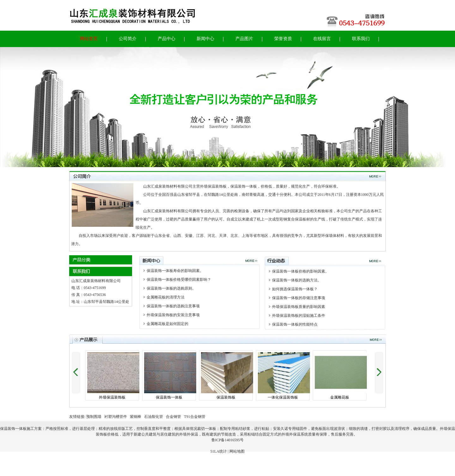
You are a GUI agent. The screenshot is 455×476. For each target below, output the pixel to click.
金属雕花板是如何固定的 (166, 324)
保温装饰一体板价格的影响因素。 (299, 271)
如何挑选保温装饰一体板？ (293, 289)
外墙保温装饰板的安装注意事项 (171, 315)
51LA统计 (219, 451)
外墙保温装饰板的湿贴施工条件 (297, 316)
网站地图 (237, 451)
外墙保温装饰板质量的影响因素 (297, 307)
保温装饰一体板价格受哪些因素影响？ (177, 280)
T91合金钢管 (194, 417)
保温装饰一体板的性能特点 (293, 324)
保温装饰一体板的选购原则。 (169, 288)
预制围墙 (94, 417)
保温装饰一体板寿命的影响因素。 (173, 271)
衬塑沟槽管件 (116, 417)
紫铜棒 (136, 417)
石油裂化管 (154, 417)
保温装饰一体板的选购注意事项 (171, 306)
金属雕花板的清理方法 (164, 297)
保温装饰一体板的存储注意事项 (297, 298)
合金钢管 (173, 417)
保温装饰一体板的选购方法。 (295, 280)
